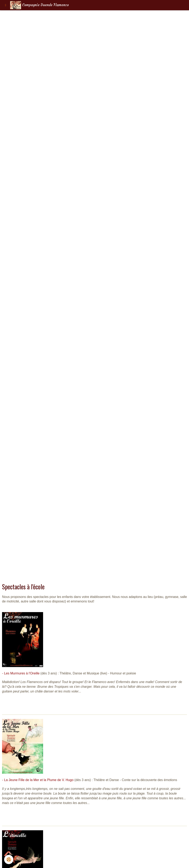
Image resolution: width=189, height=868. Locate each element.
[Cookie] (9, 859)
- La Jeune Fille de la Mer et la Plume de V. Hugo (38, 780)
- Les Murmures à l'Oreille (21, 673)
